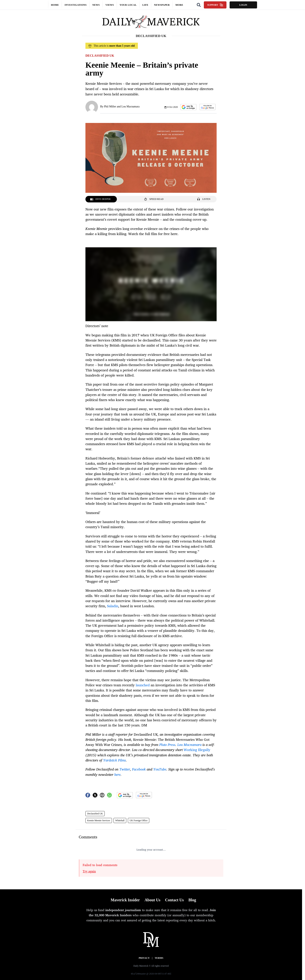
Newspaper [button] (162, 5)
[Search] (199, 5)
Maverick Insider (125, 900)
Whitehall (120, 820)
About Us (152, 900)
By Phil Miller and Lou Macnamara (120, 107)
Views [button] (110, 5)
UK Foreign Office (139, 820)
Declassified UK (95, 814)
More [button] (179, 5)
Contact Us (174, 900)
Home (55, 5)
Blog (192, 900)
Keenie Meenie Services (99, 820)
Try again (89, 871)
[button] (188, 107)
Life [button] (145, 5)
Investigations (76, 5)
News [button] (96, 5)
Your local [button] (128, 5)
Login (243, 5)
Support (215, 5)
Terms (159, 958)
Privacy (144, 958)
